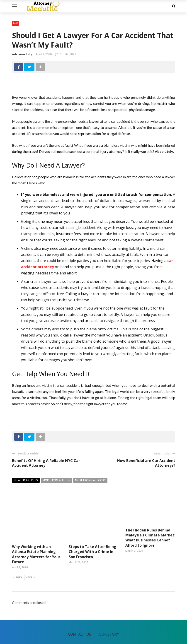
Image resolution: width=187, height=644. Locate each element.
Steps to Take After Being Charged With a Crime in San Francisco (92, 535)
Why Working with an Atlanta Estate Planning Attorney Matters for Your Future (36, 538)
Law (15, 23)
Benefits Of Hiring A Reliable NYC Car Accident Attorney (46, 463)
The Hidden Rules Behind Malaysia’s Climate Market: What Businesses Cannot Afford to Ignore (150, 538)
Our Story (109, 618)
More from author (56, 480)
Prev (18, 561)
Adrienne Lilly (22, 54)
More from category (90, 480)
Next (30, 561)
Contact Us (80, 618)
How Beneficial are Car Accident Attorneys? (146, 463)
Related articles (26, 480)
